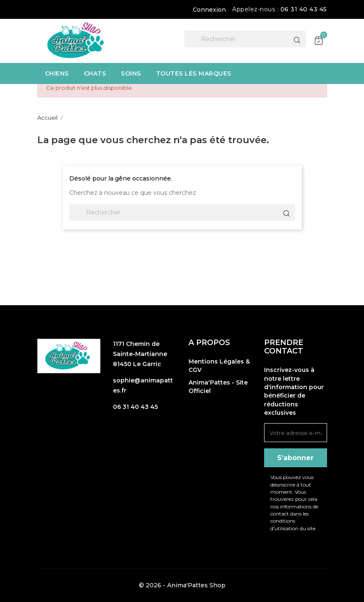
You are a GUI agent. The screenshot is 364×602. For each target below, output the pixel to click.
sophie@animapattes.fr (143, 385)
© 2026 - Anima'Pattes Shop (182, 585)
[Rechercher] (245, 39)
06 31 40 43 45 (304, 9)
